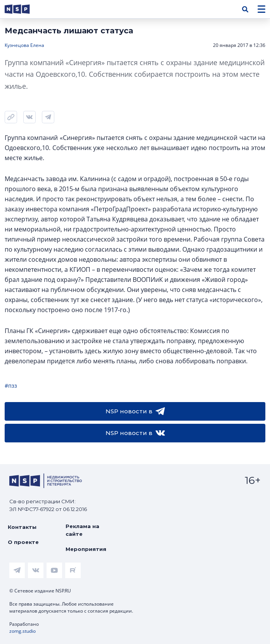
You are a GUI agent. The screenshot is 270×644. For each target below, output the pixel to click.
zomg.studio (22, 631)
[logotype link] (24, 9)
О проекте (23, 542)
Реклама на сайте (82, 530)
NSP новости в (135, 411)
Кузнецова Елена (24, 45)
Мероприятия (86, 549)
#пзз (11, 386)
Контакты (22, 527)
